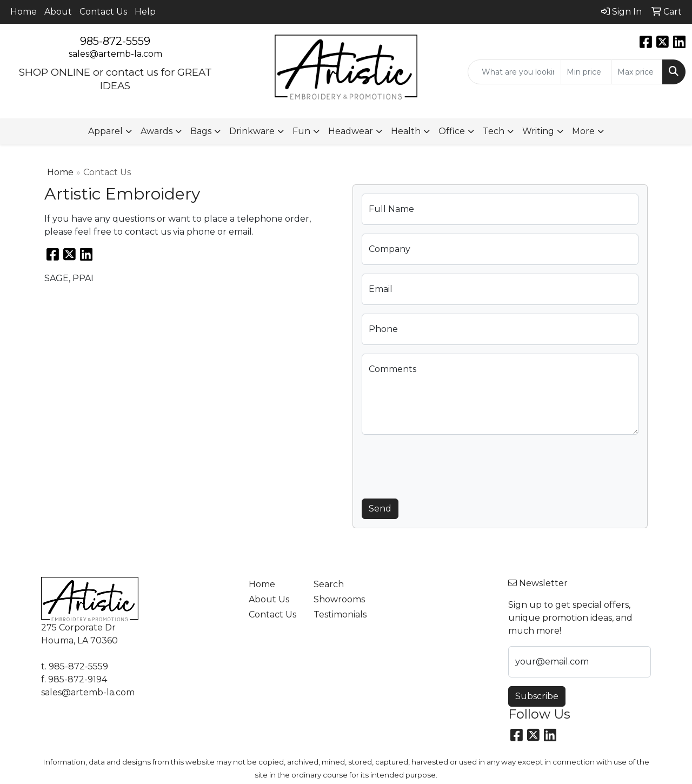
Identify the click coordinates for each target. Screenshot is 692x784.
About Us (269, 599)
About (58, 12)
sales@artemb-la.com (115, 54)
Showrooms (339, 599)
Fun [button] (301, 131)
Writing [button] (538, 131)
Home (24, 12)
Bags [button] (201, 131)
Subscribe (537, 696)
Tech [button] (494, 131)
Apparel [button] (105, 131)
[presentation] (444, 464)
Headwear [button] (351, 131)
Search (329, 584)
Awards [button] (157, 131)
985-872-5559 (115, 41)
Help (145, 12)
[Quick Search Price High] (637, 72)
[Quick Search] (514, 72)
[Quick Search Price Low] (586, 72)
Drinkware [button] (252, 131)
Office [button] (452, 131)
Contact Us (103, 12)
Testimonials (340, 614)
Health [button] (406, 131)
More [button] (583, 131)
